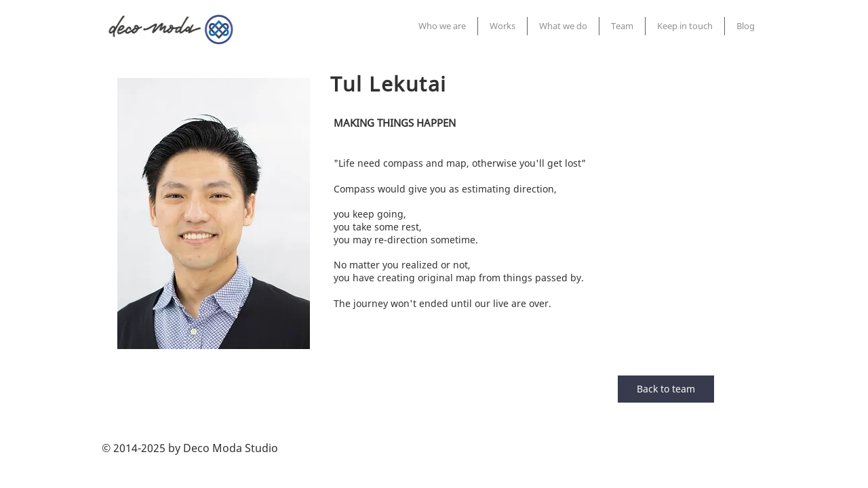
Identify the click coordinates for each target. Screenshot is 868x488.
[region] (214, 213)
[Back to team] (666, 389)
